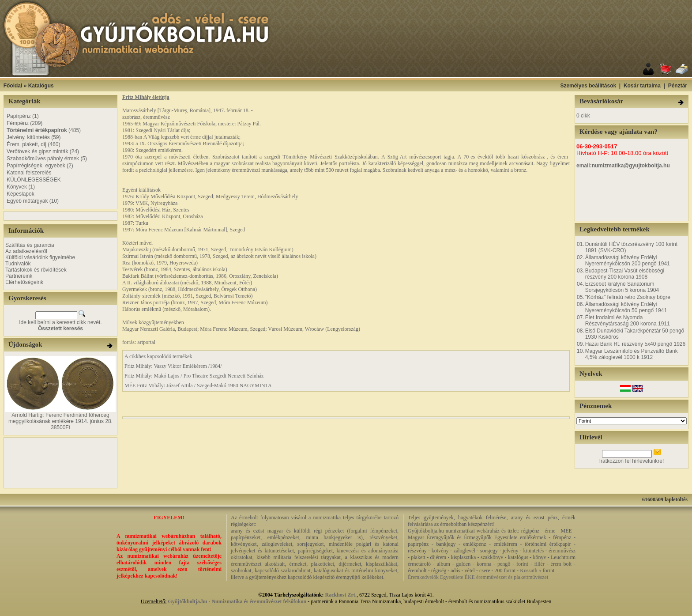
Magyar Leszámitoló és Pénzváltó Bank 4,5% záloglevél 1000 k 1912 (632, 354)
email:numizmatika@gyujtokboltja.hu (623, 166)
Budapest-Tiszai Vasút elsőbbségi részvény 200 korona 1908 (625, 274)
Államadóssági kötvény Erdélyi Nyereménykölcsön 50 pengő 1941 (626, 307)
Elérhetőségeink (24, 282)
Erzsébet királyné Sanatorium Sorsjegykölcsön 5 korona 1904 (622, 287)
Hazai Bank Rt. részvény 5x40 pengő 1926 (635, 344)
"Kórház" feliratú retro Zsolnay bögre (628, 297)
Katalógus (41, 86)
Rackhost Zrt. (341, 595)
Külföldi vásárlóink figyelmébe (40, 257)
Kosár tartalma (642, 86)
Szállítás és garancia (30, 245)
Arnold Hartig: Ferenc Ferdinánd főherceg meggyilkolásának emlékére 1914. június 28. (60, 418)
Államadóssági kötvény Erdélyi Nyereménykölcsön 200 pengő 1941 (628, 261)
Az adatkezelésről (26, 251)
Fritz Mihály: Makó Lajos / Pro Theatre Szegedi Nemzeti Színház (194, 376)
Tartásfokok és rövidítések (36, 270)
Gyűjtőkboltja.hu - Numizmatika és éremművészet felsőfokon (237, 601)
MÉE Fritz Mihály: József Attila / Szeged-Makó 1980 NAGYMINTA (198, 385)
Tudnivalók (18, 264)
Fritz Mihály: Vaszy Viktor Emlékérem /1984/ (173, 366)
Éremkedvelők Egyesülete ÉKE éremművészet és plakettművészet (478, 577)
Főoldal (13, 86)
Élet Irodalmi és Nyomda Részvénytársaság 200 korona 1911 (628, 321)
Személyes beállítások (588, 86)
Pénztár (678, 86)
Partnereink (19, 276)
